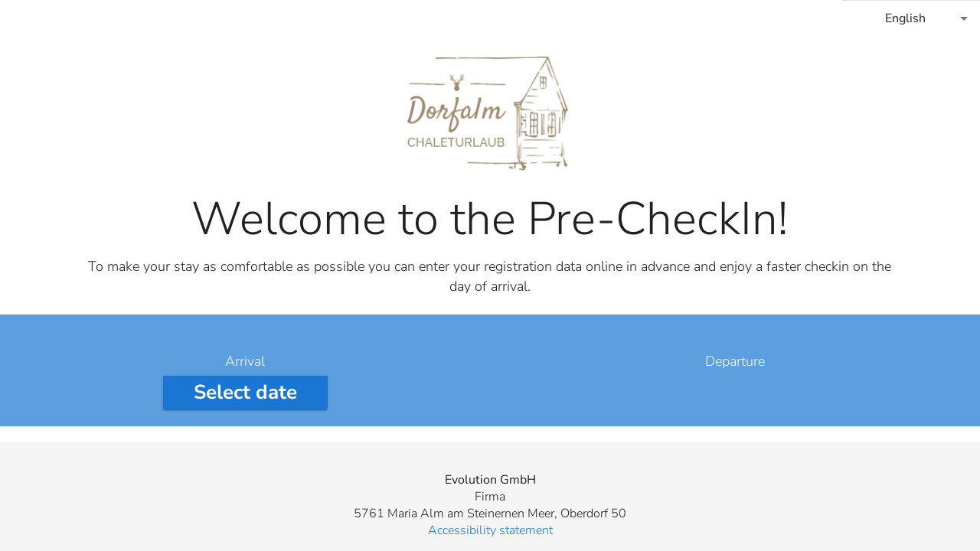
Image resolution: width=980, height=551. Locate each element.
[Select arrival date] (245, 393)
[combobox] (911, 18)
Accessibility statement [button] (490, 530)
